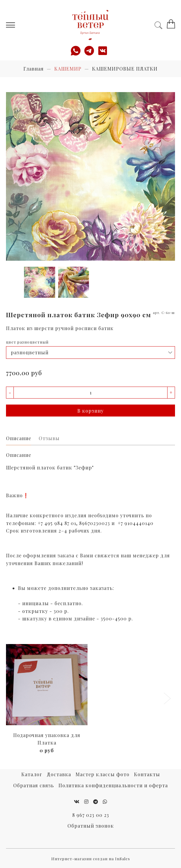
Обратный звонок (91, 826)
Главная (34, 69)
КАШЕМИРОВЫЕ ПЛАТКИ (125, 69)
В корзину (90, 411)
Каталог (32, 774)
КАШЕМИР (68, 69)
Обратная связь (34, 785)
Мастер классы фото (102, 774)
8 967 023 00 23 (91, 815)
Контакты (147, 774)
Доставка (59, 774)
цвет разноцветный (27, 342)
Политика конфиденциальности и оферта (113, 785)
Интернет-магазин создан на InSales (91, 859)
